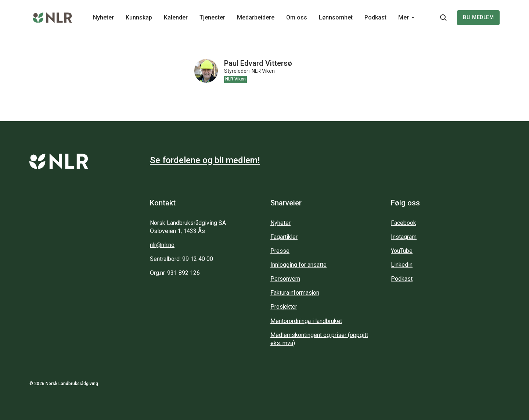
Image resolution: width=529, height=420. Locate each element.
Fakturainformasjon (295, 293)
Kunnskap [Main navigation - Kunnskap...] (139, 17)
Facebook (404, 223)
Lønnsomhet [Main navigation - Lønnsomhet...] (336, 17)
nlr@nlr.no (162, 245)
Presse (280, 251)
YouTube (402, 251)
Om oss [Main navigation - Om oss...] (297, 17)
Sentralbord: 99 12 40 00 (181, 259)
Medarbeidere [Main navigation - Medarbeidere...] (256, 17)
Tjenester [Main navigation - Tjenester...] (212, 17)
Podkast (402, 279)
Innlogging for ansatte (298, 265)
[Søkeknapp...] (443, 18)
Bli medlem (478, 17)
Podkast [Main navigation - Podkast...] (375, 17)
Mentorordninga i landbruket (306, 321)
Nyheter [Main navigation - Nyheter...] (103, 17)
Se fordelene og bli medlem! (205, 160)
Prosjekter (284, 307)
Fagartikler (284, 237)
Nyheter (280, 223)
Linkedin (402, 265)
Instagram (404, 237)
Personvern (285, 279)
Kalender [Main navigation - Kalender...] (176, 17)
